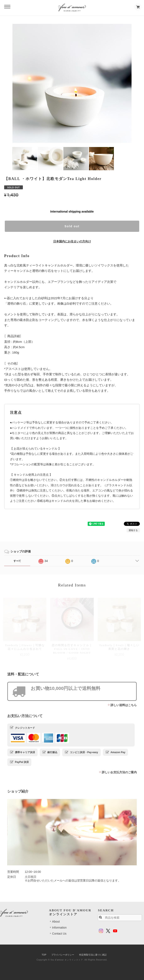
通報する (133, 530)
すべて (17, 561)
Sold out (72, 226)
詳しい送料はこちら (124, 705)
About (56, 922)
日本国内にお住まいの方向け (72, 241)
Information (59, 928)
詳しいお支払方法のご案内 (119, 772)
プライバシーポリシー (63, 955)
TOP (44, 955)
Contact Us (59, 934)
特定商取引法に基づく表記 (93, 955)
